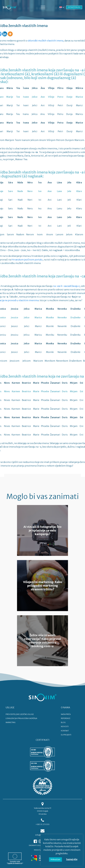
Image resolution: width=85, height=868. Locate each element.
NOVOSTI (65, 726)
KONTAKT (65, 731)
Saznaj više (72, 859)
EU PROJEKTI (66, 735)
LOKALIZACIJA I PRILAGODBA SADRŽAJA (21, 718)
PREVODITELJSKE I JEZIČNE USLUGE (20, 714)
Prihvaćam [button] (55, 860)
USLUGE (10, 707)
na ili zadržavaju (66, 286)
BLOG (63, 722)
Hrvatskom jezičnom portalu (27, 260)
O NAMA (66, 707)
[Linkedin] (5, 34)
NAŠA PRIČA (66, 714)
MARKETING (11, 722)
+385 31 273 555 (42, 824)
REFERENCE (66, 718)
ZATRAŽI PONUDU (74, 7)
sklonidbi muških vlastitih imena (45, 41)
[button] (43, 7)
